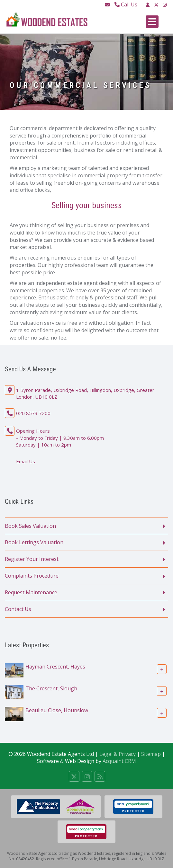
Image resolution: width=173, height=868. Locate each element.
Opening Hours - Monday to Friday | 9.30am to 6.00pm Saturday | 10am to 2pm (60, 438)
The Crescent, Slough (51, 688)
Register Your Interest (32, 559)
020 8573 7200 (33, 413)
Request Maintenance (31, 592)
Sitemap (151, 754)
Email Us (26, 461)
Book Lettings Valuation (34, 542)
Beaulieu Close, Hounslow (57, 710)
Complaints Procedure (32, 576)
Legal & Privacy (118, 754)
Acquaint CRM (119, 761)
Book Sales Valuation (30, 526)
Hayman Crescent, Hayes (55, 666)
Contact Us (18, 609)
